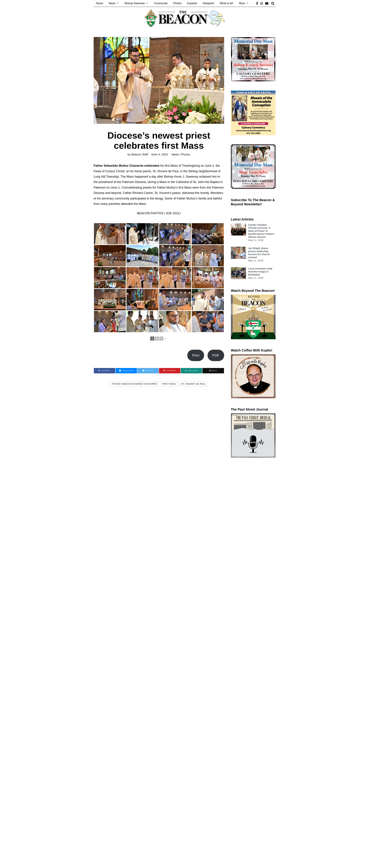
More (242, 3)
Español (192, 3)
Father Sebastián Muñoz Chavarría (135, 384)
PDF (216, 355)
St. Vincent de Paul (193, 384)
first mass (169, 384)
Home (100, 3)
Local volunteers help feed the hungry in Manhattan (260, 272)
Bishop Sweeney (135, 3)
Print (196, 355)
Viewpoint (208, 3)
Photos (177, 3)
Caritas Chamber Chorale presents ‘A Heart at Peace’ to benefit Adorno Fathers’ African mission (261, 231)
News (112, 3)
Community (161, 3)
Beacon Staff (140, 154)
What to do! (227, 3)
